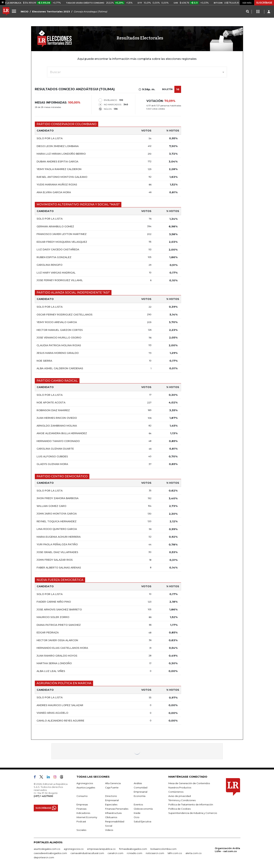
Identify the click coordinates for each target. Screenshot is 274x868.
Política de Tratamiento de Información (191, 804)
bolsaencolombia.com (163, 849)
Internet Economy (87, 817)
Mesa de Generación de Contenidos (189, 783)
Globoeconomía (143, 809)
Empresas (82, 804)
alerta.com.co (194, 853)
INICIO (25, 12)
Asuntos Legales (86, 787)
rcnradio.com (135, 853)
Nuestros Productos (180, 787)
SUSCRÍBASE (264, 3)
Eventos (138, 804)
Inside (137, 813)
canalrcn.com (115, 853)
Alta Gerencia (113, 783)
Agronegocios (85, 783)
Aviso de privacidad (180, 796)
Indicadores (83, 813)
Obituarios (111, 817)
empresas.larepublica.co (101, 849)
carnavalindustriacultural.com (87, 853)
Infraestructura (113, 813)
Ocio (137, 817)
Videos (109, 830)
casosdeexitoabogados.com (50, 853)
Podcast (81, 821)
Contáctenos (176, 792)
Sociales (81, 830)
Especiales (111, 804)
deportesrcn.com (44, 857)
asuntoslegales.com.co (47, 849)
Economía (140, 796)
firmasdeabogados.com (133, 849)
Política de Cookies (179, 809)
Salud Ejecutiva (142, 821)
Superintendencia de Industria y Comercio (193, 813)
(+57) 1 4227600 (43, 796)
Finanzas (81, 809)
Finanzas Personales (117, 809)
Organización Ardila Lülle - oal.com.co (227, 850)
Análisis (138, 783)
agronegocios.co (74, 849)
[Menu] (14, 11)
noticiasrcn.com (155, 853)
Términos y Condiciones (182, 800)
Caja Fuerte (112, 787)
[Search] (247, 12)
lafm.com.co (175, 853)
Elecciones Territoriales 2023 (51, 12)
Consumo (82, 796)
